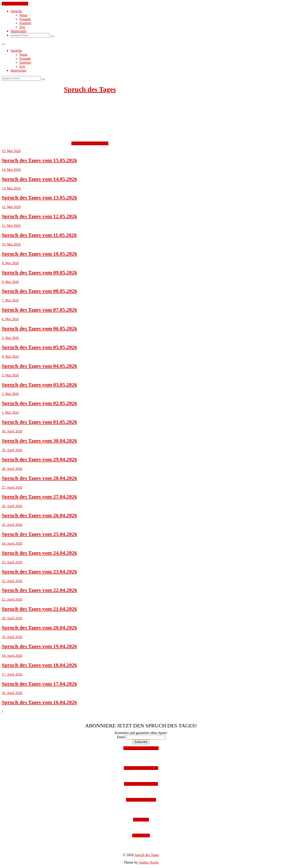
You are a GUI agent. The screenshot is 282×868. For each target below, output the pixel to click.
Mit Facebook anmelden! (141, 748)
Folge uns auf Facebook (141, 784)
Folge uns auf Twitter (141, 800)
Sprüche (16, 11)
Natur (23, 15)
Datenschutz (141, 835)
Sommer (25, 23)
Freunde (25, 19)
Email (121, 737)
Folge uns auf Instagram (141, 768)
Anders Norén (148, 862)
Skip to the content (15, 4)
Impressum (18, 31)
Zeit (22, 27)
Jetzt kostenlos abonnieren (90, 143)
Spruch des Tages (90, 89)
